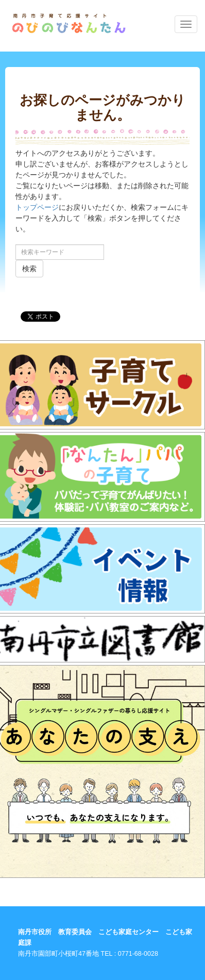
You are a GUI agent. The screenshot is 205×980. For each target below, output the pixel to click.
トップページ (37, 207)
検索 (29, 269)
